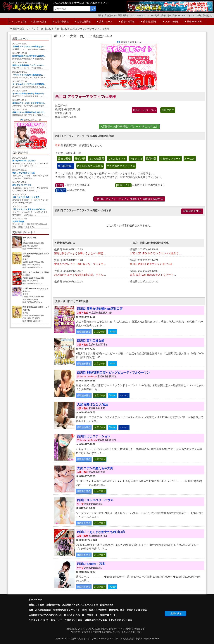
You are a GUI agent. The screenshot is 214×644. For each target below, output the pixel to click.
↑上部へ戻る (175, 614)
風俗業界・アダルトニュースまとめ (80, 605)
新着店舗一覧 (53, 605)
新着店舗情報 (83, 22)
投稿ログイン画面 (73, 620)
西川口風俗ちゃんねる (90, 166)
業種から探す (39, 22)
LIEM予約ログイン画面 (121, 620)
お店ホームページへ (144, 110)
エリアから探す (18, 22)
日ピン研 (80, 159)
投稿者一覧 (92, 615)
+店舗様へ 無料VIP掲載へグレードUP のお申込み (129, 126)
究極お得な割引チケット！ (66, 610)
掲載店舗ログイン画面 (96, 620)
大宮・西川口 (80, 36)
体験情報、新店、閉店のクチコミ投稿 (128, 610)
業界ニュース (105, 22)
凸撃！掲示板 (127, 22)
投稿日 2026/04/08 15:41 (166, 252)
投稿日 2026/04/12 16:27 (91, 273)
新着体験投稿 (61, 22)
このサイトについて (39, 620)
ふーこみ (190, 159)
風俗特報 (151, 159)
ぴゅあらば (136, 159)
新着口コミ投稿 (36, 605)
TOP (59, 36)
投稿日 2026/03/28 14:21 (166, 262)
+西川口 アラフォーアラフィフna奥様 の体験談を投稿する (129, 199)
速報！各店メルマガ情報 (94, 610)
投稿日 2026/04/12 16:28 (91, 262)
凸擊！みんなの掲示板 (40, 610)
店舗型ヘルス (103, 36)
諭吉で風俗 (64, 159)
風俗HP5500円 (193, 22)
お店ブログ (168, 110)
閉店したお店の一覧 (74, 615)
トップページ (35, 600)
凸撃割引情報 (149, 22)
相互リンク (56, 620)
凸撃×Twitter (107, 605)
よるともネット (117, 159)
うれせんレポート (170, 159)
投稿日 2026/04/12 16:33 (91, 252)
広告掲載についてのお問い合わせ (45, 615)
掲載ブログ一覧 (108, 615)
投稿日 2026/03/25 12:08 (166, 273)
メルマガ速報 (171, 22)
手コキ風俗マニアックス (121, 166)
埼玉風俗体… (66, 166)
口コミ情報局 (96, 159)
